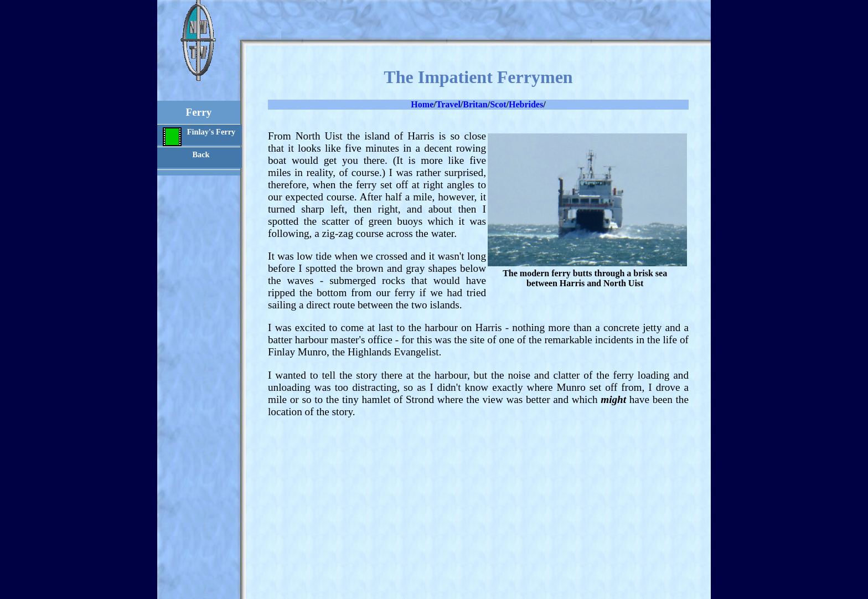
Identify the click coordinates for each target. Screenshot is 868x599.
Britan (475, 104)
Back (201, 154)
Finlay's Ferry (199, 136)
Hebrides (526, 104)
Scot (498, 104)
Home (422, 104)
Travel (448, 104)
